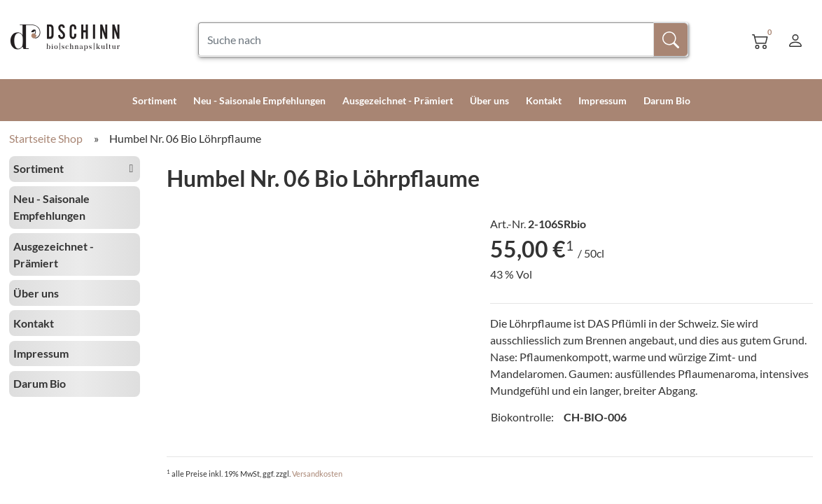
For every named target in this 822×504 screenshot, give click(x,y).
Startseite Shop (46, 138)
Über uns (489, 100)
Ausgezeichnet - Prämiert (398, 100)
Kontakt (544, 100)
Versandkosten (317, 474)
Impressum (602, 100)
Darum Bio (667, 100)
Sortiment (154, 100)
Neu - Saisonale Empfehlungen (259, 100)
